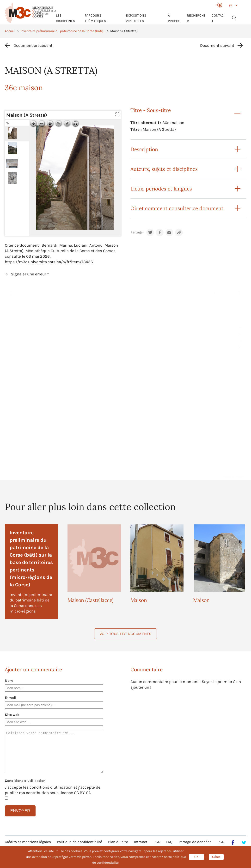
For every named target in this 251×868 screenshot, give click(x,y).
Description (144, 149)
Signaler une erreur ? (30, 274)
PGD (221, 842)
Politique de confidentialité (80, 842)
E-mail (11, 698)
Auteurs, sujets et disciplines (164, 169)
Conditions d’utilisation (25, 781)
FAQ (169, 842)
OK (196, 857)
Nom (9, 681)
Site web (12, 715)
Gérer (216, 857)
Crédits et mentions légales (28, 842)
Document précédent (33, 45)
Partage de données (195, 842)
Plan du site (118, 842)
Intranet (141, 842)
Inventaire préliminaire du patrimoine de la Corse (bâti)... (63, 31)
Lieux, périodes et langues (161, 189)
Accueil (10, 31)
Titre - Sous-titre (151, 110)
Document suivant (217, 45)
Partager (137, 232)
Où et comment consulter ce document (177, 208)
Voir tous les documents (126, 634)
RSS (157, 842)
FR (231, 6)
